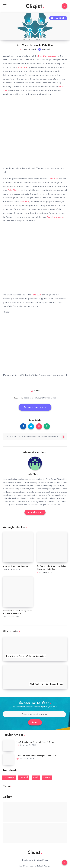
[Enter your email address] (34, 714)
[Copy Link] (35, 437)
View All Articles (35, 512)
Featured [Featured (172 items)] (24, 777)
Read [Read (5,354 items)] (36, 777)
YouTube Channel (55, 217)
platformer (45, 398)
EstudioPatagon (44, 866)
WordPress (42, 860)
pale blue (35, 398)
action (27, 398)
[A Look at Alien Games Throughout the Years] (8, 759)
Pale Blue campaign (48, 56)
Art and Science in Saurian (15, 566)
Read (37, 391)
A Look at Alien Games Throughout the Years (36, 756)
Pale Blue (23, 67)
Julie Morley (34, 474)
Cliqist (35, 7)
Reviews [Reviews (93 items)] (47, 777)
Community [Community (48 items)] (9, 777)
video (54, 398)
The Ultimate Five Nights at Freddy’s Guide (35, 742)
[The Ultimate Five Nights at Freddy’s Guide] (8, 746)
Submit (35, 723)
